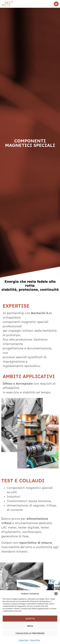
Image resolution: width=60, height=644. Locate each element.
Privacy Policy (35, 640)
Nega (30, 626)
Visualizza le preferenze (30, 633)
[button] (56, 594)
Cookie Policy (24, 640)
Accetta (30, 619)
